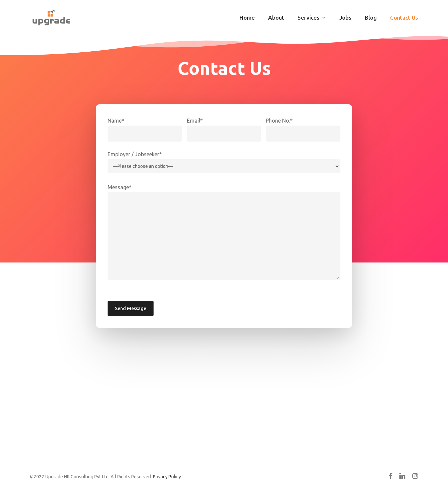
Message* (120, 187)
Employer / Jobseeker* (135, 154)
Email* (195, 121)
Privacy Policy (167, 477)
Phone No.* (279, 121)
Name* (116, 121)
